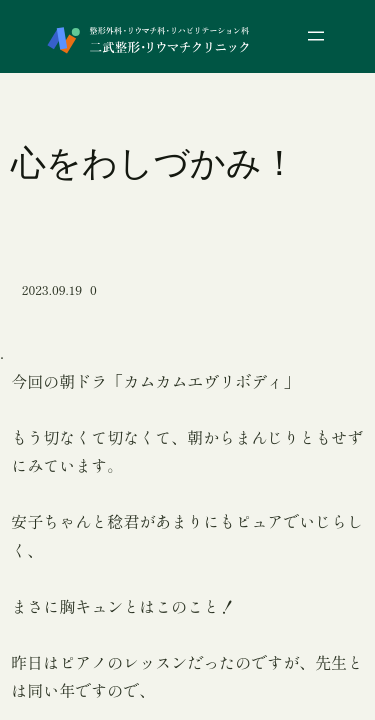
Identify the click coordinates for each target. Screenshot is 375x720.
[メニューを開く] (316, 36)
